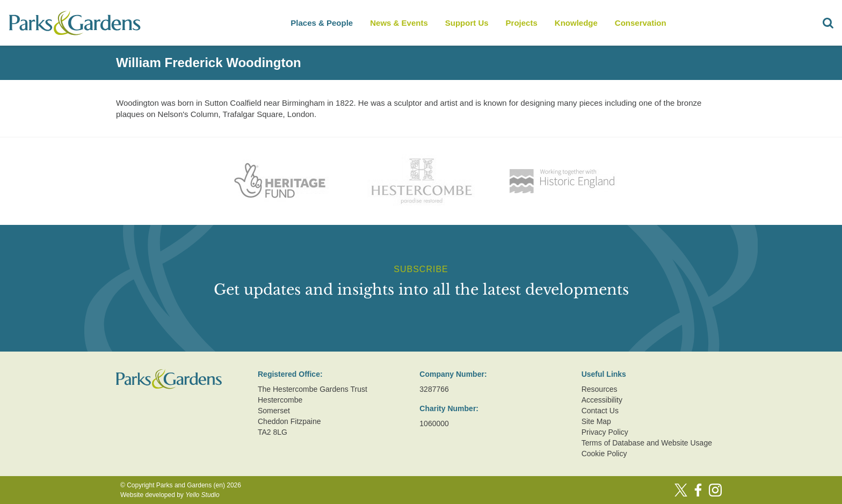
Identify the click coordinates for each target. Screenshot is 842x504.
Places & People (322, 23)
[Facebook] (698, 490)
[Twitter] (681, 490)
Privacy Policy (605, 432)
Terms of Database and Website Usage (647, 443)
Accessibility (602, 400)
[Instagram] (715, 490)
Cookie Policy (604, 454)
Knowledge (576, 23)
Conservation (641, 23)
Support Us (467, 23)
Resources (600, 389)
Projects (522, 23)
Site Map (596, 421)
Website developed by (170, 495)
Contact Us (600, 411)
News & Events (399, 23)
